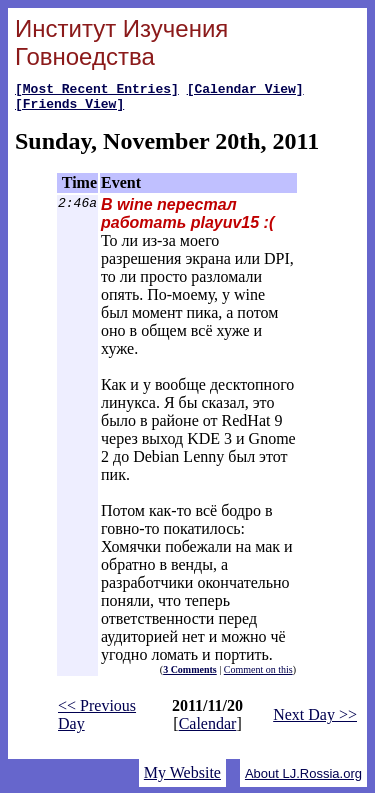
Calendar (208, 729)
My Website (182, 778)
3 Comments (190, 675)
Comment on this (258, 675)
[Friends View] (69, 109)
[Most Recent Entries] (97, 91)
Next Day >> (315, 720)
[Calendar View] (245, 91)
